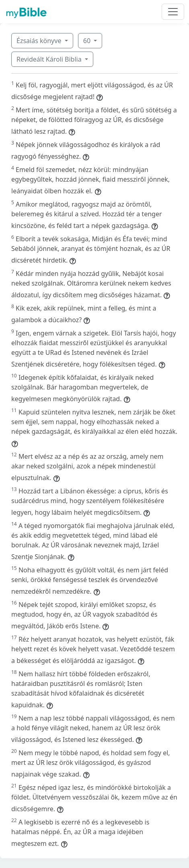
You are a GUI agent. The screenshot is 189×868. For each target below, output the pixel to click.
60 (88, 41)
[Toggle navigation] (173, 12)
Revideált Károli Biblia (50, 59)
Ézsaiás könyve (40, 41)
